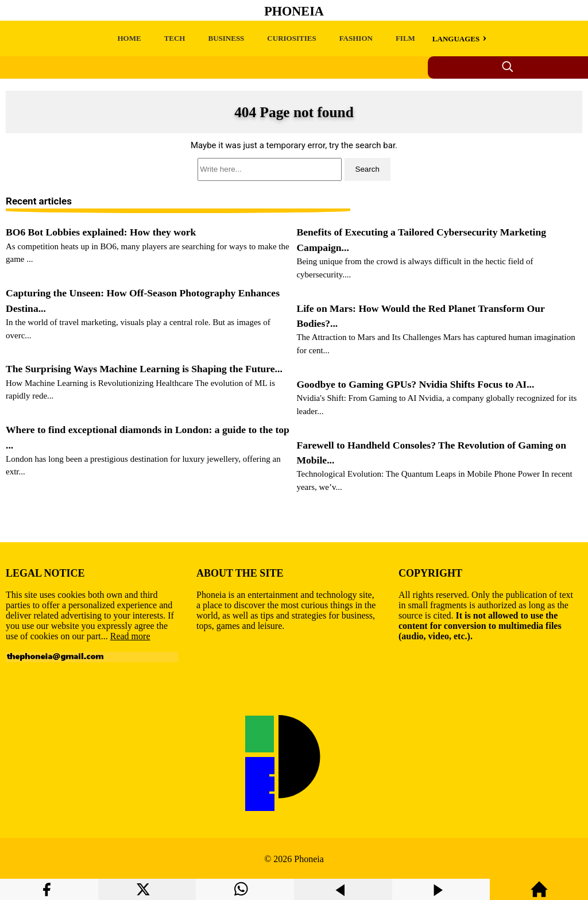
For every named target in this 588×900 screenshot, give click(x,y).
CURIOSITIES (291, 38)
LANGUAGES (456, 39)
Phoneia (294, 11)
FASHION (356, 38)
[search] (294, 169)
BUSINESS (226, 38)
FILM (405, 38)
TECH (175, 38)
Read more (130, 636)
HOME (129, 38)
